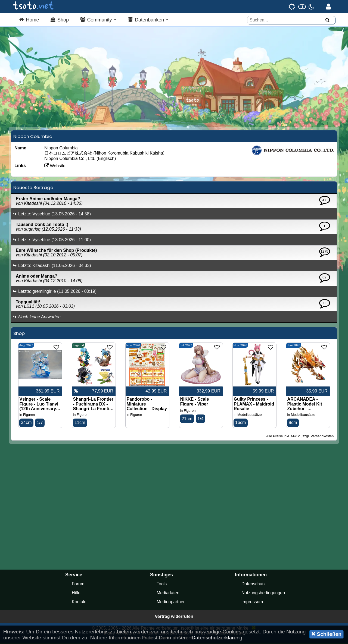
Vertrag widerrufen (174, 618)
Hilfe (76, 594)
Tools (162, 585)
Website (55, 167)
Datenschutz (254, 585)
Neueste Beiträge (33, 189)
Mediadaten (168, 594)
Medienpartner (171, 603)
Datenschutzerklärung (217, 638)
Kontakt (79, 603)
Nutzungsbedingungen (263, 594)
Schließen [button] (326, 634)
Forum (78, 585)
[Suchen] (327, 20)
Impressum (252, 603)
